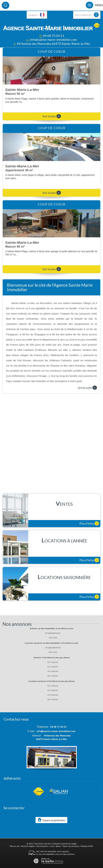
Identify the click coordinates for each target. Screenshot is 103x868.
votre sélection (83, 15)
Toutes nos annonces (71, 846)
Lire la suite (87, 388)
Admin (58, 846)
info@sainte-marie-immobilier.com (53, 40)
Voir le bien (52, 116)
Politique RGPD (87, 846)
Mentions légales (28, 846)
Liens (52, 846)
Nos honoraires (42, 846)
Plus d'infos (89, 523)
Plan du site (15, 846)
